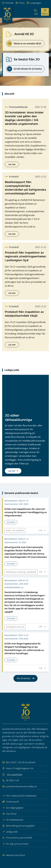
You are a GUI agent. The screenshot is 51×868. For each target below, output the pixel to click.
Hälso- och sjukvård (15, 535)
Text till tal (9, 814)
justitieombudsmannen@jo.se (19, 787)
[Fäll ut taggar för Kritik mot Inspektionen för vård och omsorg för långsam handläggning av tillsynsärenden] (43, 535)
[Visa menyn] (45, 12)
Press (20, 3)
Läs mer (14, 165)
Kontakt (8, 3)
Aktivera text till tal (14, 855)
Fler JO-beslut (26, 683)
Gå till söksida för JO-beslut (24, 69)
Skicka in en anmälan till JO (24, 44)
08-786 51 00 (10, 781)
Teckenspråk (11, 802)
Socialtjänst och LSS (15, 631)
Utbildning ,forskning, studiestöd (21, 576)
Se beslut (12, 527)
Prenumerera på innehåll (17, 838)
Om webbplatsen (13, 820)
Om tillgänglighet (13, 808)
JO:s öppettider (15, 774)
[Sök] (36, 12)
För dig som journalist (15, 844)
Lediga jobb (10, 832)
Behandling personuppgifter (19, 826)
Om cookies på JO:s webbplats (19, 796)
